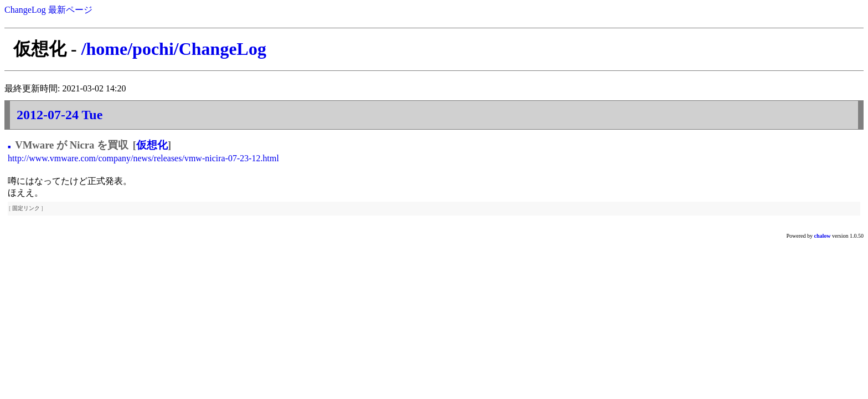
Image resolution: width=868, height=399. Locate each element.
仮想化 (152, 145)
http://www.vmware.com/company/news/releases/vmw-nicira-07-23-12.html (143, 158)
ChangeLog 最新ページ (48, 10)
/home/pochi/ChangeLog (174, 49)
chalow (823, 236)
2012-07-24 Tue (60, 115)
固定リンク (26, 208)
